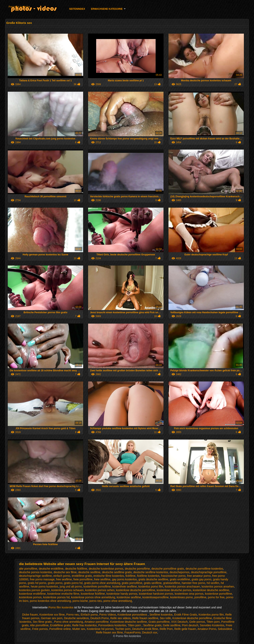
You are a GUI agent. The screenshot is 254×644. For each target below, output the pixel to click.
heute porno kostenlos (44, 587)
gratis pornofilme (132, 583)
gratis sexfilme (153, 583)
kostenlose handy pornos (122, 594)
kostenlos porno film (151, 587)
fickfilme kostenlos (148, 576)
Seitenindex (77, 9)
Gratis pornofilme (159, 622)
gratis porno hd (73, 583)
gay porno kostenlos (124, 579)
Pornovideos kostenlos (112, 625)
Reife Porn (166, 629)
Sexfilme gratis (152, 625)
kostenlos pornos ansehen (218, 587)
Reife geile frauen (185, 629)
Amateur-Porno (207, 629)
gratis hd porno (37, 583)
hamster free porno (193, 583)
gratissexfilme (172, 583)
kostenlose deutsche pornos (174, 590)
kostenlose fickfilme (93, 594)
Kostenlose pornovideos (133, 615)
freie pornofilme (83, 579)
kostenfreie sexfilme (125, 587)
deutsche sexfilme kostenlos (151, 572)
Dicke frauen (30, 615)
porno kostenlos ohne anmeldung (50, 601)
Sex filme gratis (43, 622)
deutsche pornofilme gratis (168, 569)
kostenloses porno (182, 597)
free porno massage (42, 579)
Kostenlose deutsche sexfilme (128, 622)
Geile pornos (197, 622)
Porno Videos (108, 615)
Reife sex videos (121, 618)
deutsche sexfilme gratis (117, 572)
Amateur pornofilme (96, 622)
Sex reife (165, 618)
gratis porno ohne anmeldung (102, 583)
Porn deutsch (190, 625)
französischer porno (173, 576)
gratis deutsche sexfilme (153, 579)
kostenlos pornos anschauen (182, 587)
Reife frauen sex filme (109, 632)
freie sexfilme (102, 579)
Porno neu (73, 615)
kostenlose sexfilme (129, 597)
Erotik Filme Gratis (186, 615)
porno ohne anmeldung (118, 601)
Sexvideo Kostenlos (212, 625)
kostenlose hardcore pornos (156, 594)
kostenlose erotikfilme (32, 594)
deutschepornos (180, 572)
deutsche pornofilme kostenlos (204, 569)
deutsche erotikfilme (51, 569)
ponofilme (200, 597)
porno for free (216, 597)
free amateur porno (199, 576)
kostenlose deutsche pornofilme (136, 590)
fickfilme (130, 576)
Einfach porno (89, 615)
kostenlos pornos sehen (100, 590)
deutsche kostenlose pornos (106, 569)
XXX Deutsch (179, 622)
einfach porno (62, 576)
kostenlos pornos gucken (34, 590)
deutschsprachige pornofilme (209, 572)
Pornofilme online (60, 629)
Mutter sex (79, 629)
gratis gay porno (201, 579)
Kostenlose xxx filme (52, 615)
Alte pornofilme (39, 625)
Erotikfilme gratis (60, 625)
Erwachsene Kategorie (107, 9)
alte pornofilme (28, 569)
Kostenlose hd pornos (100, 629)
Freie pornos (40, 629)
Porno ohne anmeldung (69, 622)
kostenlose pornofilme (218, 594)
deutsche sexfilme (89, 572)
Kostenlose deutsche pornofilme (192, 618)
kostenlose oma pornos (189, 594)
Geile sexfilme (172, 625)
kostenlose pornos (30, 597)
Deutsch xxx (150, 632)
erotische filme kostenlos (109, 576)
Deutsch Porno (100, 618)
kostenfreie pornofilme (97, 587)
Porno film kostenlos (19, 7)
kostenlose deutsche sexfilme (211, 590)
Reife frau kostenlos (85, 625)
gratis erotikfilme (180, 579)
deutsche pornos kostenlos (36, 572)
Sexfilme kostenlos (161, 615)
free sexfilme (64, 579)
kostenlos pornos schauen (68, 590)
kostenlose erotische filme (63, 594)
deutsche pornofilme (137, 569)
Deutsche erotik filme (145, 629)
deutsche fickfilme (76, 569)
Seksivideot (225, 629)
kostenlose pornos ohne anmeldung (93, 597)
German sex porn (52, 618)
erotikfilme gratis (82, 576)
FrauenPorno (133, 632)
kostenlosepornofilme (156, 597)
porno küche (80, 601)
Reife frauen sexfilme (145, 618)
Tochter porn (123, 629)
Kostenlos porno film (211, 615)
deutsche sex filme (65, 572)
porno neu (96, 601)
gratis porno (55, 583)
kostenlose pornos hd (56, 597)
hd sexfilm (213, 583)
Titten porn (213, 622)
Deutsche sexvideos (76, 618)
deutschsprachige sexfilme (35, 576)
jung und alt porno (71, 587)
